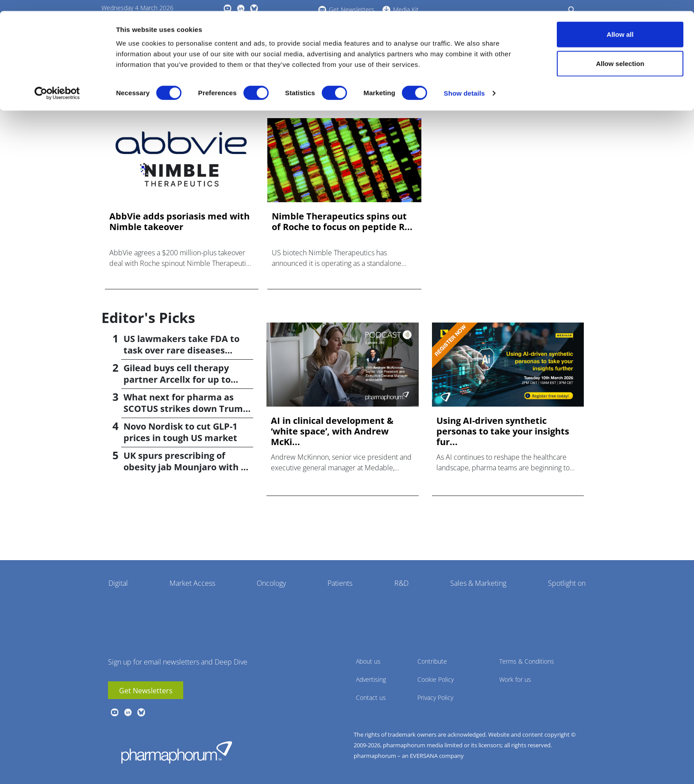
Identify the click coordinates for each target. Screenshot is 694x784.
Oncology (271, 583)
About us (368, 661)
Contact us (371, 698)
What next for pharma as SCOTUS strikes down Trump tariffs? (186, 409)
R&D (401, 583)
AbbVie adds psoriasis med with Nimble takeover (179, 222)
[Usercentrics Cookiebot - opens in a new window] (57, 82)
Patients (340, 583)
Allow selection (620, 52)
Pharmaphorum (177, 752)
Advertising (371, 679)
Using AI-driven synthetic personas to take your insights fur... (503, 431)
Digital (118, 583)
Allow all (620, 23)
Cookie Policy (436, 679)
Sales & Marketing (478, 583)
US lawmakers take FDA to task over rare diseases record (181, 350)
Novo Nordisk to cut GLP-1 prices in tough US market (180, 432)
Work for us (515, 679)
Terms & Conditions (527, 661)
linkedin (128, 712)
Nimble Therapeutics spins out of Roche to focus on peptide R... (342, 222)
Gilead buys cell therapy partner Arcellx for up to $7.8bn (177, 379)
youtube (115, 712)
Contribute (432, 661)
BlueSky (141, 712)
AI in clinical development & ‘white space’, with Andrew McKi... (332, 431)
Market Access (192, 583)
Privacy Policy (435, 698)
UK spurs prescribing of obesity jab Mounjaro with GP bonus (188, 467)
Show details (465, 82)
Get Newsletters (146, 691)
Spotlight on (567, 583)
